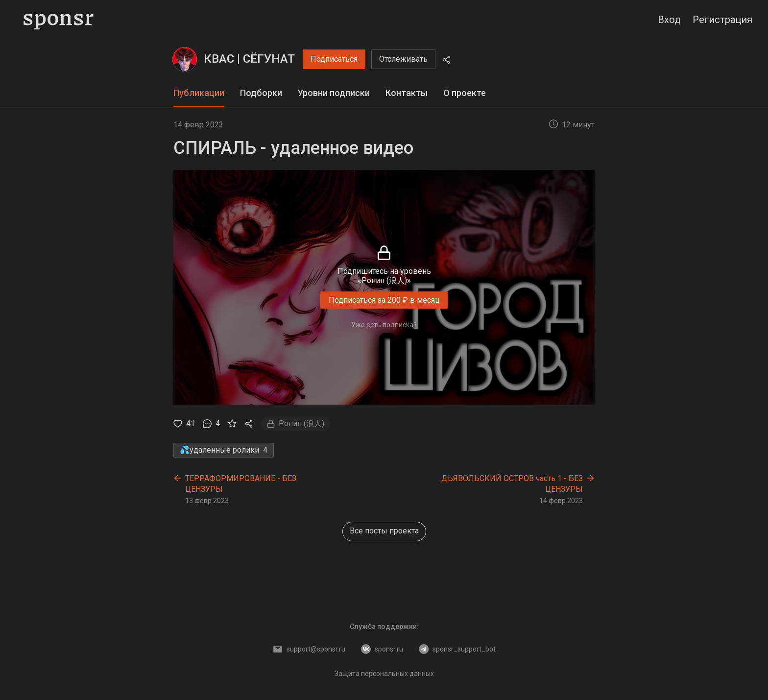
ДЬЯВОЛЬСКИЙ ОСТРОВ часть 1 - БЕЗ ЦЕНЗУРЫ (512, 484)
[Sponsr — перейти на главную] (59, 20)
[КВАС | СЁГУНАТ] (185, 59)
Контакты (407, 93)
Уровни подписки (334, 93)
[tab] (199, 93)
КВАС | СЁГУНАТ (249, 59)
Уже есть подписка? (384, 325)
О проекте (465, 93)
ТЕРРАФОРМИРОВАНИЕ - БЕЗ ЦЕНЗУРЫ (241, 484)
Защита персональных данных (384, 674)
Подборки (261, 93)
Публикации (199, 93)
